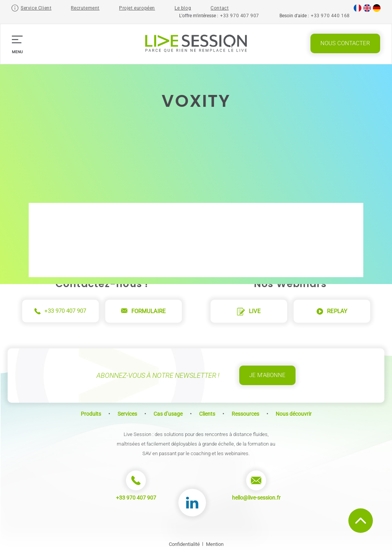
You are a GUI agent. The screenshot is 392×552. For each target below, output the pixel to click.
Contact (220, 8)
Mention (215, 544)
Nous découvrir (294, 414)
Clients (207, 414)
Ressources (245, 414)
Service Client (36, 8)
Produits (91, 414)
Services (127, 414)
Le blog (183, 8)
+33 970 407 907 (240, 16)
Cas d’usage (168, 414)
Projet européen (137, 8)
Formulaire (143, 311)
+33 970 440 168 (330, 16)
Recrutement (85, 8)
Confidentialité (184, 544)
